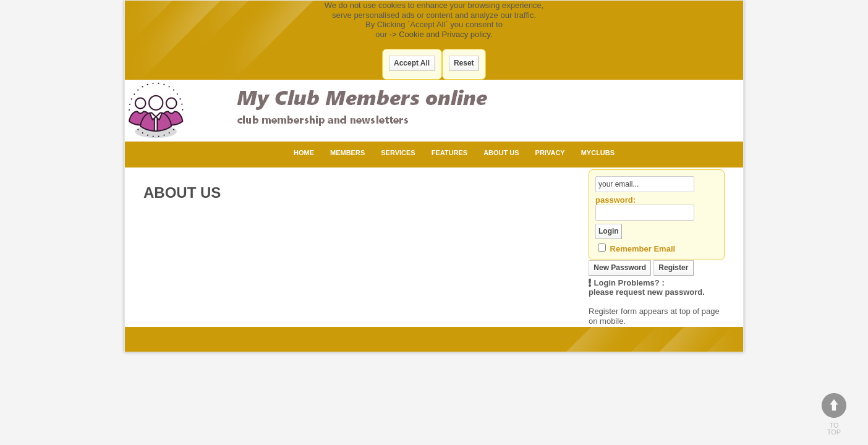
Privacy (550, 153)
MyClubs (598, 153)
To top (834, 414)
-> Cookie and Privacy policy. (441, 34)
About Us (501, 153)
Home (304, 153)
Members (347, 153)
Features (449, 153)
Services (398, 153)
